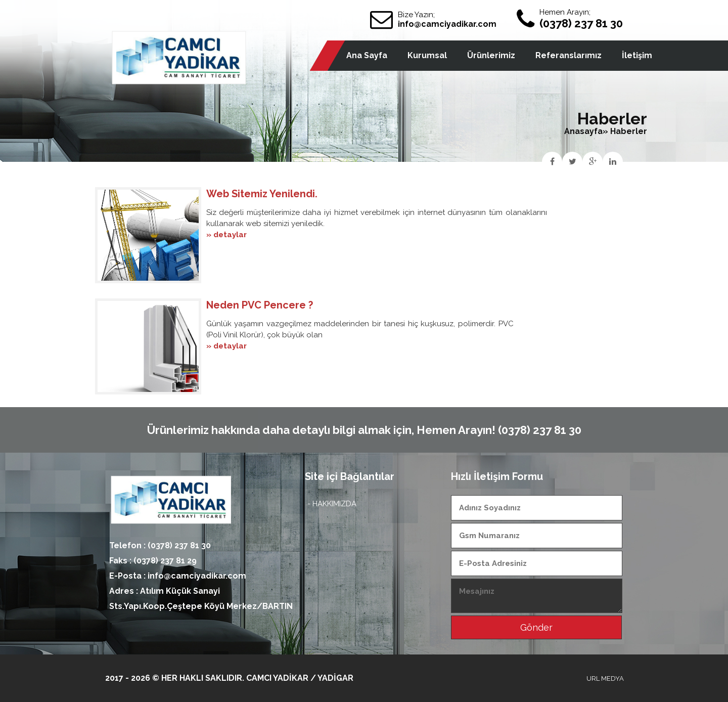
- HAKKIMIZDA (332, 504)
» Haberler (625, 131)
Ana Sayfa (367, 55)
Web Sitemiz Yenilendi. (262, 194)
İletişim (637, 55)
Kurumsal (427, 55)
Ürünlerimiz (491, 55)
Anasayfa (583, 131)
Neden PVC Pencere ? (260, 305)
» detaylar (226, 235)
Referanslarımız (568, 55)
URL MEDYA (605, 678)
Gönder (536, 627)
